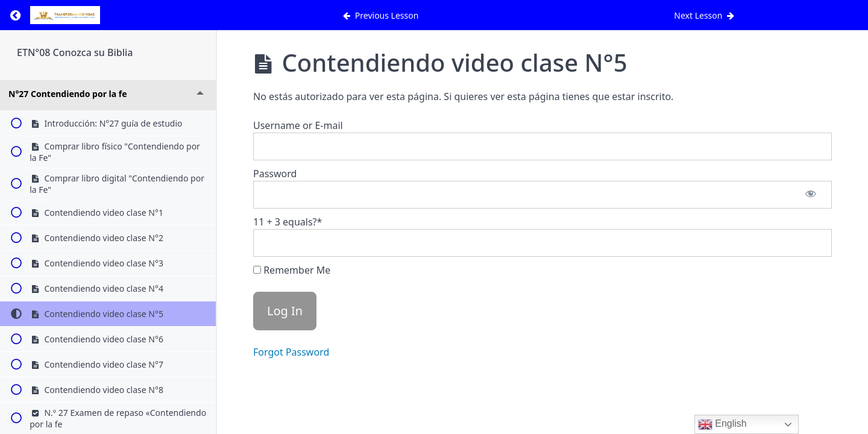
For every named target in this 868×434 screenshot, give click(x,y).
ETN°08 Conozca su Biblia (75, 52)
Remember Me (292, 270)
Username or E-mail (298, 125)
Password (275, 174)
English (722, 424)
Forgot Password (291, 352)
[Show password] (811, 195)
